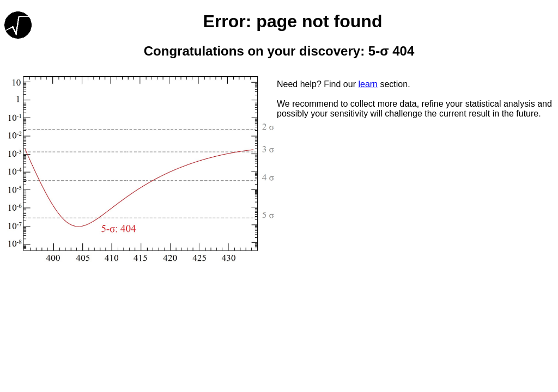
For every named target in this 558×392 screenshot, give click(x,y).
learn (368, 84)
